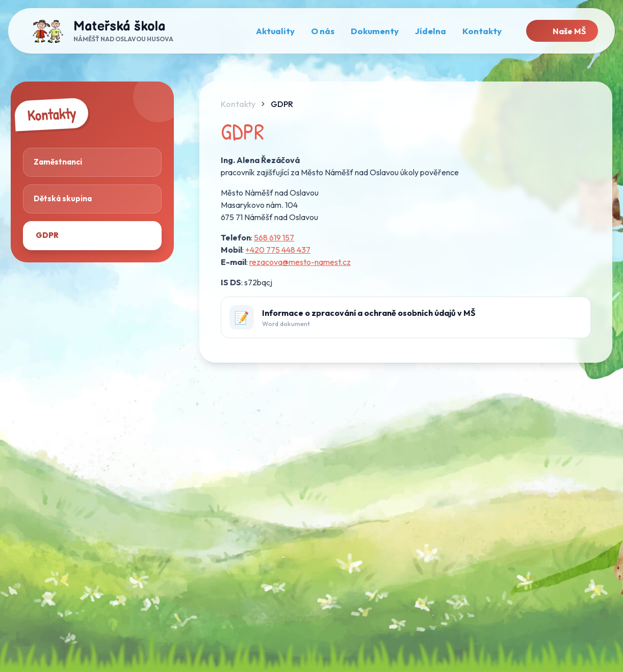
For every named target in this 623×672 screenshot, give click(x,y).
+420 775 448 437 (278, 250)
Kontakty (238, 104)
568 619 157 (274, 237)
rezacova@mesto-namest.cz (300, 262)
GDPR (282, 104)
